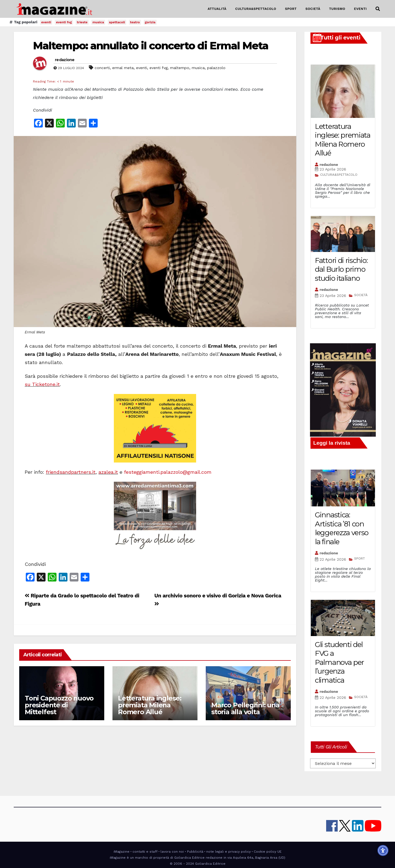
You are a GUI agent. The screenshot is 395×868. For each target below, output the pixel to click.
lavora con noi (172, 852)
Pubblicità (195, 852)
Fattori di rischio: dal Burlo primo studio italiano (341, 269)
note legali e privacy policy (228, 852)
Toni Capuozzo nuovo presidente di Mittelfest (59, 705)
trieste (82, 22)
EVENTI (360, 9)
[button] (378, 9)
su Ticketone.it (42, 384)
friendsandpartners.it (71, 472)
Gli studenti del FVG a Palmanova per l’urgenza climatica (339, 662)
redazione (65, 60)
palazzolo (216, 68)
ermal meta (123, 68)
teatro (135, 22)
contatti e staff (145, 852)
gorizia (150, 22)
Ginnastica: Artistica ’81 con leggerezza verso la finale (342, 528)
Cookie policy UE (268, 852)
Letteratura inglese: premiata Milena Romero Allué (150, 705)
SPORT (291, 9)
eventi (46, 22)
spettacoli (117, 22)
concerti (102, 68)
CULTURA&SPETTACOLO (256, 9)
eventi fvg (64, 22)
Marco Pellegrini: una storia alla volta (245, 708)
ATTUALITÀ (217, 9)
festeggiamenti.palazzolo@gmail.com (168, 472)
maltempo (180, 68)
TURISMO (337, 9)
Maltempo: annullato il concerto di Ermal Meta (151, 46)
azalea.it (108, 472)
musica (98, 22)
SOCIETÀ (313, 9)
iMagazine (122, 852)
